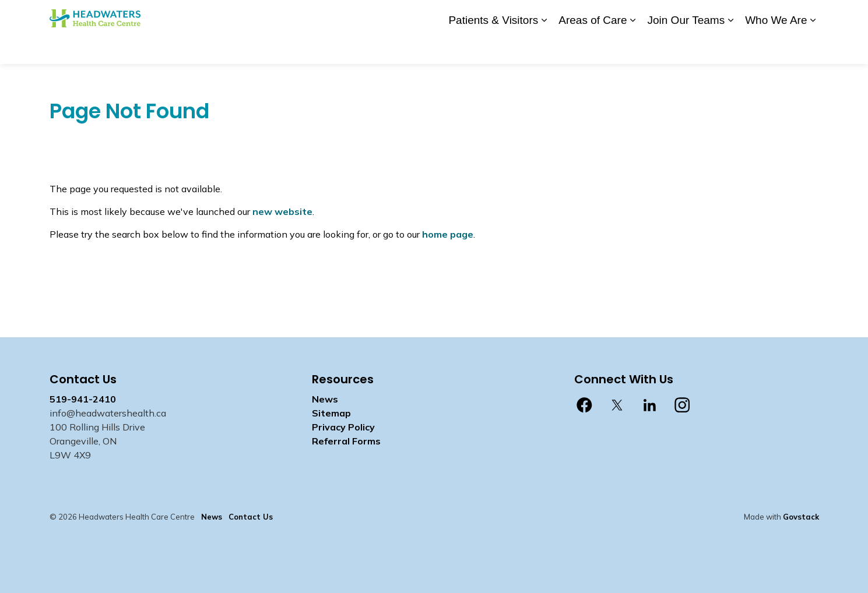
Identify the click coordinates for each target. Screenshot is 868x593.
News (536, 16)
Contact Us (580, 16)
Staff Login (634, 16)
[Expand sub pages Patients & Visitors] (544, 48)
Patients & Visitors (493, 47)
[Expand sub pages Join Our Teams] (730, 48)
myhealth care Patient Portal (726, 16)
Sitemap (331, 413)
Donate (499, 16)
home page (448, 234)
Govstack (801, 517)
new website (282, 211)
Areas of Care (593, 47)
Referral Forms (346, 441)
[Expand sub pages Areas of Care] (632, 48)
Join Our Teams (686, 47)
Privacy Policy (343, 427)
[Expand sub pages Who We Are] (813, 48)
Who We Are (776, 47)
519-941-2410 (83, 399)
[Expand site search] (807, 16)
